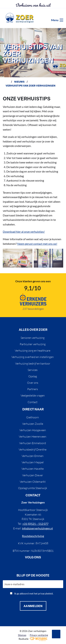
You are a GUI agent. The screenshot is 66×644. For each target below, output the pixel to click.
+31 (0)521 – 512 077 (35, 524)
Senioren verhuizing (33, 338)
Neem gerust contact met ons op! (37, 244)
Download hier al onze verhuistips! (24, 232)
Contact (33, 402)
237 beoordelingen (33, 309)
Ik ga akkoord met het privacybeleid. (34, 593)
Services (33, 370)
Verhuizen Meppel (33, 462)
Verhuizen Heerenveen (33, 436)
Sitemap (22, 635)
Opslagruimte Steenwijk (33, 488)
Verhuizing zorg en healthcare (33, 351)
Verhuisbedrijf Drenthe (33, 449)
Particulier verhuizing (33, 344)
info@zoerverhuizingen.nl (37, 528)
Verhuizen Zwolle (33, 424)
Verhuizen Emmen (33, 456)
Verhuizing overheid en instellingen (33, 357)
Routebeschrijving (33, 536)
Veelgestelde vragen (33, 395)
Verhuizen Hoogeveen (33, 430)
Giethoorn (33, 417)
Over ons (33, 383)
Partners (33, 389)
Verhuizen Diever (33, 475)
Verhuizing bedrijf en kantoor (33, 363)
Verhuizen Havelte (33, 469)
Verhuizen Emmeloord (33, 443)
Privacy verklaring (39, 635)
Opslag (33, 376)
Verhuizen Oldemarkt (33, 482)
